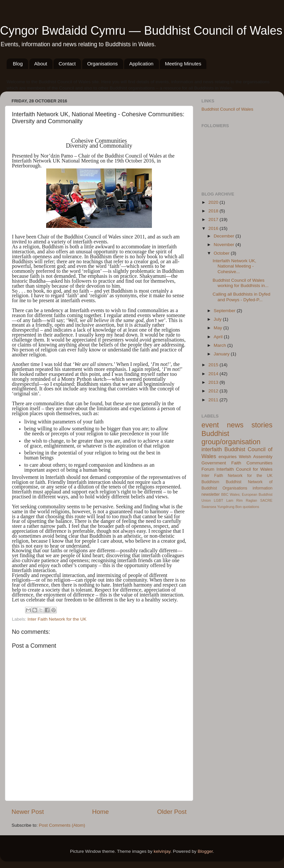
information (263, 488)
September (225, 311)
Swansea (209, 507)
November (225, 245)
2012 (214, 391)
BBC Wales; (231, 494)
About (41, 64)
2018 (214, 211)
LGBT (219, 500)
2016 (214, 228)
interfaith (212, 449)
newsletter (211, 494)
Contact (67, 64)
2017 (214, 219)
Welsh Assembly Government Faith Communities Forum (237, 463)
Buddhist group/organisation (231, 438)
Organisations (103, 64)
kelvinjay (162, 851)
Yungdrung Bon (229, 507)
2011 (214, 400)
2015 (214, 365)
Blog (18, 64)
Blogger (205, 851)
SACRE (266, 500)
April (219, 337)
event (210, 425)
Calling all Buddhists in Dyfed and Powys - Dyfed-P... (242, 297)
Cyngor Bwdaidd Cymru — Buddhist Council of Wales (141, 31)
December (225, 236)
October (222, 253)
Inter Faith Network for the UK (57, 619)
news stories (250, 425)
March (220, 345)
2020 (214, 202)
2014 (214, 374)
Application (141, 64)
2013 (214, 382)
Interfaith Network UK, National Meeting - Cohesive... (234, 266)
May (218, 328)
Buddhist (234, 482)
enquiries (228, 457)
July (218, 319)
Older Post (172, 812)
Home (100, 812)
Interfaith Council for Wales (244, 469)
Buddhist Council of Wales (227, 109)
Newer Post (28, 812)
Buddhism (210, 482)
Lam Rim (234, 500)
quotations (251, 507)
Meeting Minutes (183, 64)
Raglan (251, 500)
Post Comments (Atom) (62, 825)
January (222, 354)
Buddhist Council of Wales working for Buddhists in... (241, 283)
